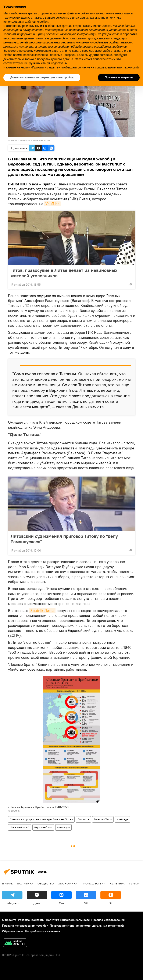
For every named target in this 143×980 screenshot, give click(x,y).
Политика (83, 819)
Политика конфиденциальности (68, 920)
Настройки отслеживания (42, 931)
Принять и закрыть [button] (119, 77)
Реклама (24, 920)
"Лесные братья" (20, 827)
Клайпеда (122, 819)
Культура (117, 883)
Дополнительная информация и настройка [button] (42, 77)
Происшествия (94, 883)
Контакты (38, 920)
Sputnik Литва (42, 611)
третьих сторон (72, 26)
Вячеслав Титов (103, 819)
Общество (46, 883)
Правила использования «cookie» (25, 926)
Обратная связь (13, 931)
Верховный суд (43, 827)
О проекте (9, 920)
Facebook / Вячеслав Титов (35, 140)
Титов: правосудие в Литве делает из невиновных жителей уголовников (64, 273)
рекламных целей (16, 42)
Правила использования (108, 920)
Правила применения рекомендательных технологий (87, 926)
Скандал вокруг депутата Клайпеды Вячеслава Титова (41, 819)
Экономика (68, 883)
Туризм (135, 883)
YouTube (52, 204)
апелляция (63, 827)
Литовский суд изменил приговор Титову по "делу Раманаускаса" (64, 539)
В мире (7, 883)
